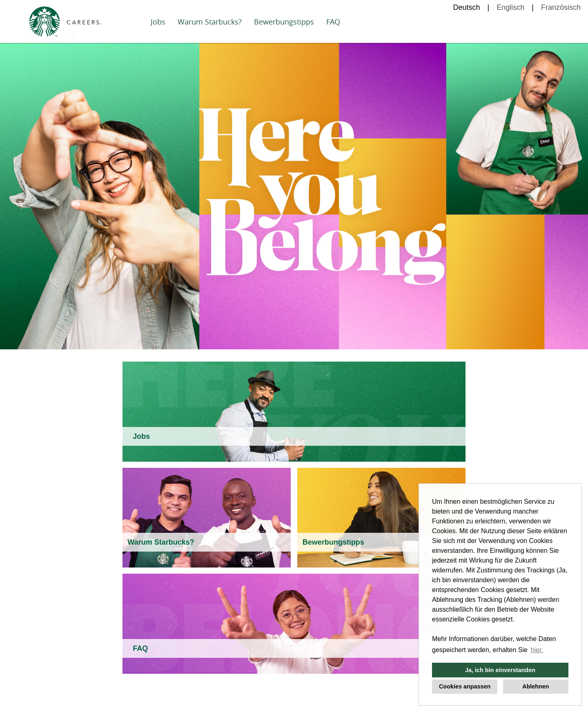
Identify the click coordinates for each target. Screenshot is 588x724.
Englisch (510, 7)
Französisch (561, 7)
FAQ (333, 22)
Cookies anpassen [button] (465, 686)
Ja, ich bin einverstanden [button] (500, 670)
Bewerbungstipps (284, 22)
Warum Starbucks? (210, 22)
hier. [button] (537, 650)
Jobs (158, 22)
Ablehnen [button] (536, 686)
